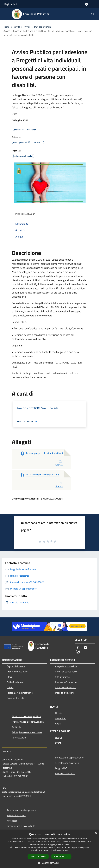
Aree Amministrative (17, 672)
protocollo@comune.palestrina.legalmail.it (23, 792)
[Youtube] (85, 648)
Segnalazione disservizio (67, 763)
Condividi (19, 130)
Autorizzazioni (19, 738)
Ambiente (17, 727)
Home (6, 27)
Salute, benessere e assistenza (27, 732)
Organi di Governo (16, 666)
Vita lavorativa (62, 677)
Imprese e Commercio (66, 682)
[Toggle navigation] (6, 14)
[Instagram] (78, 652)
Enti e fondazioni (15, 682)
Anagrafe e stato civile (66, 666)
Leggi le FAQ (61, 768)
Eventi (58, 743)
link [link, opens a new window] (66, 850)
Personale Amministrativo (20, 693)
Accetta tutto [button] (38, 856)
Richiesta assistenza (65, 773)
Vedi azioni (34, 130)
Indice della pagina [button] (25, 214)
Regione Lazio (11, 4)
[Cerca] (93, 14)
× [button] (96, 833)
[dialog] (49, 849)
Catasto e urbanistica (66, 687)
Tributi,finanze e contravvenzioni (28, 722)
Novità (17, 27)
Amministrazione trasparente (21, 810)
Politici (10, 687)
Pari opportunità (42, 27)
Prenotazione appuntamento (69, 758)
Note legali (12, 821)
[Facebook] (78, 648)
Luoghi (58, 737)
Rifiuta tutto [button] (61, 856)
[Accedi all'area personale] (86, 4)
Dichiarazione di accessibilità (21, 826)
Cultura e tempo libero (66, 672)
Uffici (9, 677)
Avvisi (27, 27)
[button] (50, 863)
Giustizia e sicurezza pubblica (26, 716)
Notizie (59, 713)
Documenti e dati (15, 698)
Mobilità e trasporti (65, 693)
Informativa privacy (16, 815)
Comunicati (61, 718)
